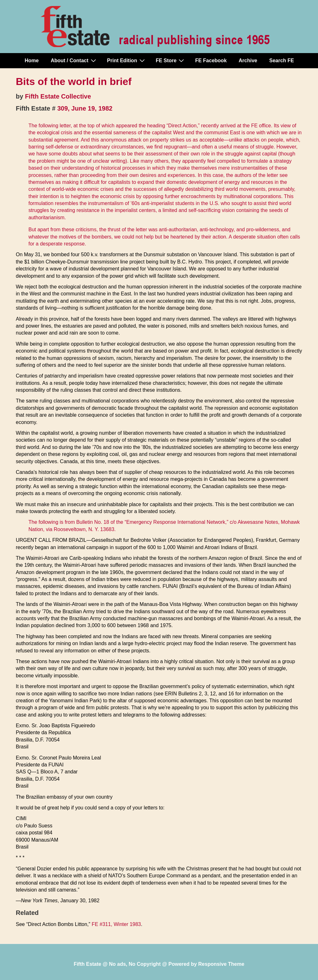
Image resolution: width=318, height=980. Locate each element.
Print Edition (127, 60)
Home (32, 60)
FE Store (171, 60)
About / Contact (74, 60)
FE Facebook (211, 60)
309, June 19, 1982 (85, 108)
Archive (248, 60)
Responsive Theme (221, 964)
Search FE (282, 60)
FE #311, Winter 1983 (116, 924)
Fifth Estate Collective (58, 96)
